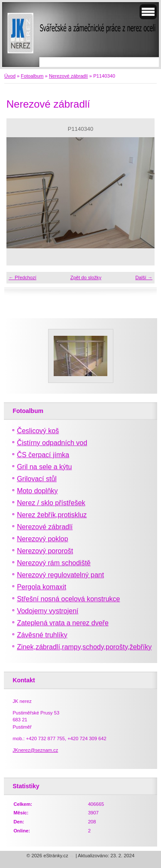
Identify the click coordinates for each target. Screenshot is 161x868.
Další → (144, 277)
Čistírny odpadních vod (52, 443)
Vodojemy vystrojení (47, 611)
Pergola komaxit (41, 587)
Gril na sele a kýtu (44, 467)
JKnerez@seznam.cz (35, 750)
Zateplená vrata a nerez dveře (62, 623)
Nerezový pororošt (45, 551)
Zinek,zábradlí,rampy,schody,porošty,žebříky (84, 647)
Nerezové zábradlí (68, 76)
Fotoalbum (32, 76)
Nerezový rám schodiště (54, 563)
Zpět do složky (86, 277)
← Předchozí (23, 277)
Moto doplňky (37, 491)
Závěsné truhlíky (42, 635)
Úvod (10, 76)
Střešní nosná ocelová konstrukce (68, 599)
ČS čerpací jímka (43, 455)
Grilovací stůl (36, 479)
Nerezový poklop (42, 539)
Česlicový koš (38, 431)
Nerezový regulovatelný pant (60, 575)
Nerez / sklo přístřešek (51, 503)
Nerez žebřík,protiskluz (52, 515)
